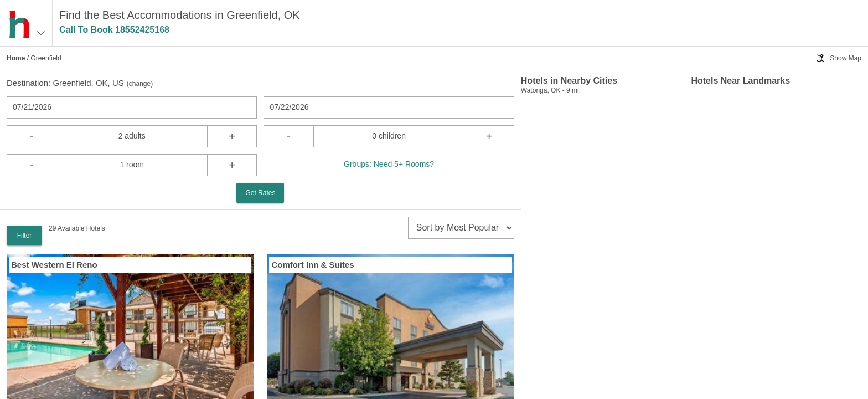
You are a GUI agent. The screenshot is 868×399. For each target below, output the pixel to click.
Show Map (846, 58)
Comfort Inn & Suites (312, 265)
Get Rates (260, 193)
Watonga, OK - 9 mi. (551, 90)
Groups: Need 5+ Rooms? (389, 164)
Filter (25, 236)
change (140, 84)
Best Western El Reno (54, 265)
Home (16, 58)
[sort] (461, 228)
